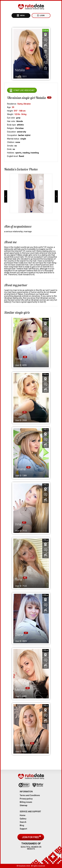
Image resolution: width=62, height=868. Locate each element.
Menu (22, 16)
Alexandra (22, 745)
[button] (6, 196)
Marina (20, 690)
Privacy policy (26, 799)
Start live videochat (24, 90)
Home (23, 815)
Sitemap (23, 805)
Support (23, 829)
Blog (22, 825)
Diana (19, 635)
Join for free (31, 837)
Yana (19, 359)
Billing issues (26, 802)
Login (42, 16)
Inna (18, 524)
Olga (18, 414)
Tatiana (20, 469)
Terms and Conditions (30, 795)
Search (23, 822)
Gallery (23, 819)
